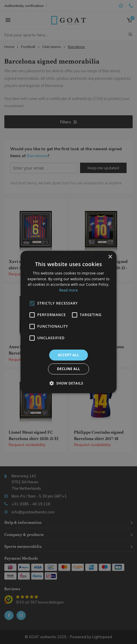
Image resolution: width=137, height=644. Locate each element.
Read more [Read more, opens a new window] (68, 290)
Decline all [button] (68, 369)
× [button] (110, 257)
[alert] (68, 322)
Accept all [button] (68, 355)
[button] (68, 383)
